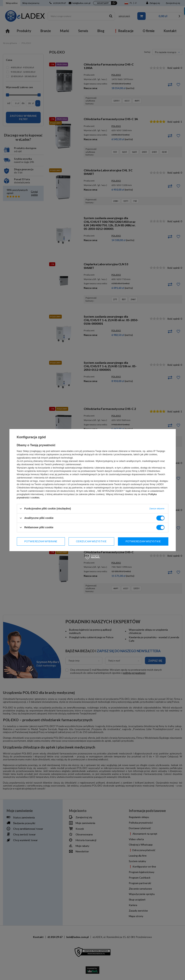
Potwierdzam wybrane (41, 541)
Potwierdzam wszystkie (143, 541)
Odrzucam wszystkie (91, 541)
